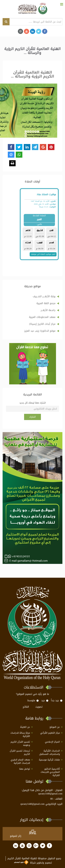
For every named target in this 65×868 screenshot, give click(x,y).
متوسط (33, 701)
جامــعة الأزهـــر (48, 310)
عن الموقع (55, 727)
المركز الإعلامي (52, 742)
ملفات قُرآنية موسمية (49, 760)
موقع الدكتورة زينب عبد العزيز (40, 331)
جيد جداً (57, 701)
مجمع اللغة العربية (46, 303)
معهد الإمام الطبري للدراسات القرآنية (20, 761)
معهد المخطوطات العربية (42, 317)
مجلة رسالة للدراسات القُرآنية (20, 735)
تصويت (39, 707)
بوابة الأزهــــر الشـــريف (44, 296)
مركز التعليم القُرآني (50, 733)
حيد (45, 701)
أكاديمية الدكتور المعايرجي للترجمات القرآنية (50, 772)
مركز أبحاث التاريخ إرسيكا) (42, 324)
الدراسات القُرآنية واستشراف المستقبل (49, 752)
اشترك (32, 417)
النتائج (26, 707)
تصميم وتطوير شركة (33, 863)
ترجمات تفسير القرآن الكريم (20, 752)
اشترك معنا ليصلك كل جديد (33, 403)
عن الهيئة (25, 727)
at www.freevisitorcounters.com (39, 836)
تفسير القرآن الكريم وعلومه (20, 744)
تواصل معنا (25, 769)
